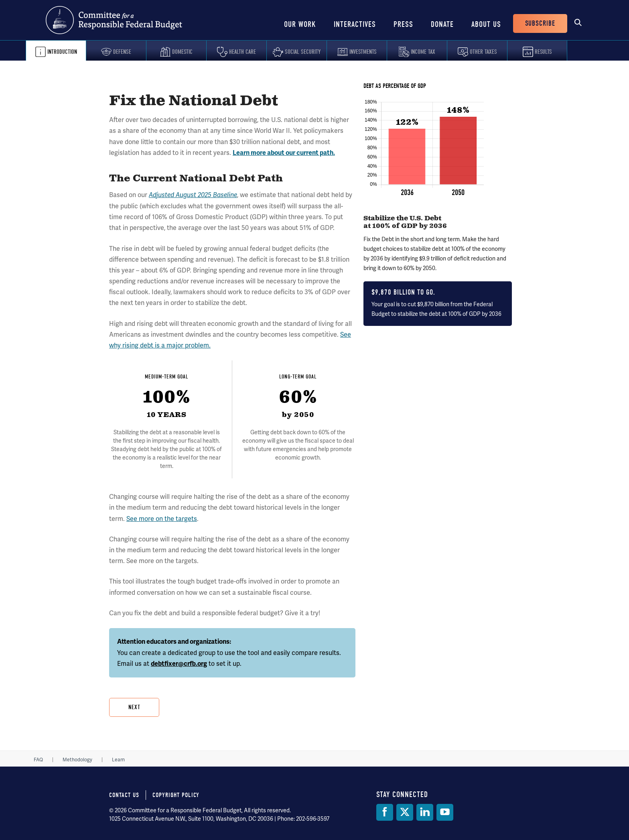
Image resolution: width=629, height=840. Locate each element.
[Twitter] (405, 812)
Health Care (242, 52)
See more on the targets (162, 519)
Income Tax (423, 52)
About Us (486, 24)
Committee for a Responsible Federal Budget (114, 20)
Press (403, 24)
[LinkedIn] (425, 812)
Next (134, 707)
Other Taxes (483, 52)
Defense (122, 52)
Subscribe (540, 23)
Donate (442, 24)
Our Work (300, 24)
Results (543, 52)
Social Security (303, 52)
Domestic (182, 52)
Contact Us (124, 795)
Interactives (355, 24)
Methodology (77, 760)
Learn (118, 760)
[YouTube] (445, 812)
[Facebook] (385, 812)
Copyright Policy (176, 795)
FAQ (38, 760)
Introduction (62, 52)
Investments (363, 52)
